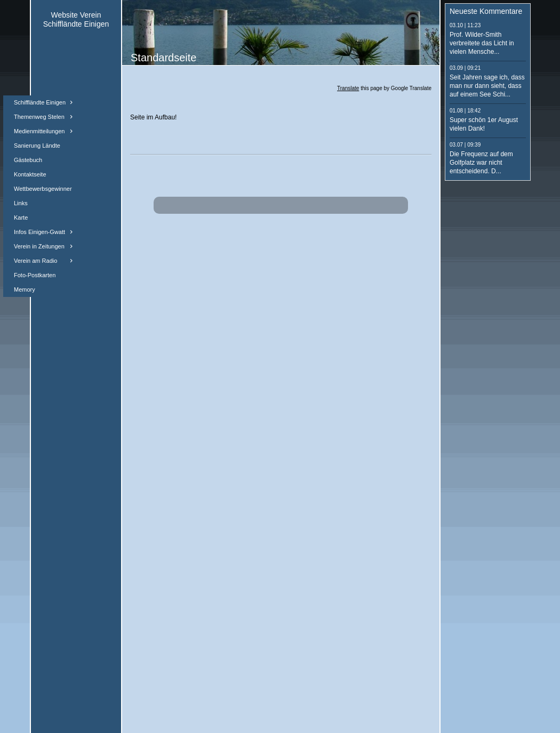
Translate (348, 88)
